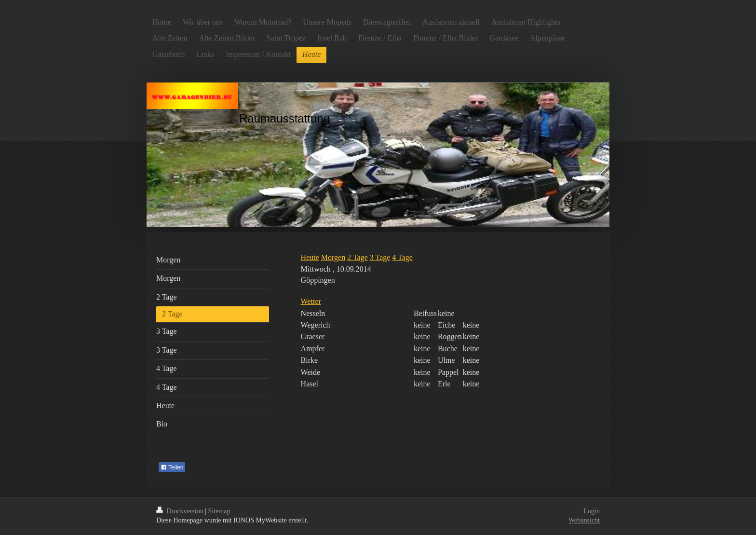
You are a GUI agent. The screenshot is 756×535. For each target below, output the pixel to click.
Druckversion (181, 511)
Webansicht (584, 520)
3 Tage (380, 257)
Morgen (333, 257)
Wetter (311, 301)
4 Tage (402, 257)
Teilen (172, 467)
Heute (310, 257)
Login (592, 511)
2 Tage (358, 257)
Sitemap (219, 511)
